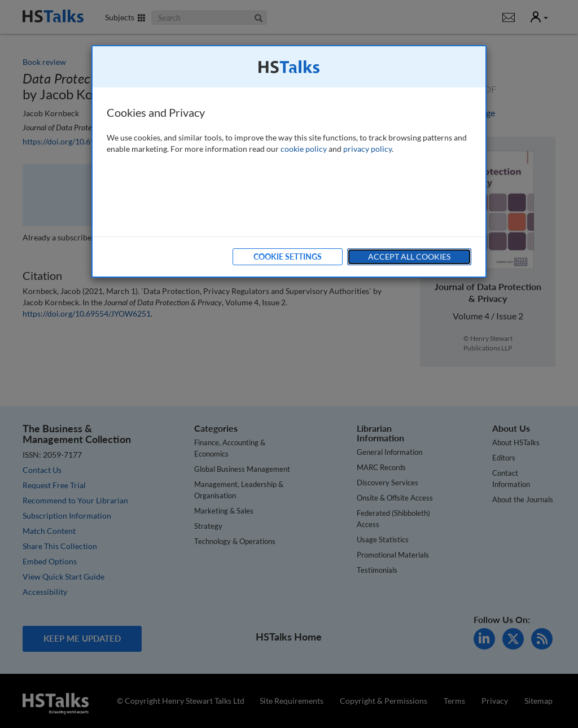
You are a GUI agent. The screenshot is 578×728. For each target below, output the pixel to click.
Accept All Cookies (409, 256)
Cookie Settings (288, 256)
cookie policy (304, 149)
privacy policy (367, 149)
